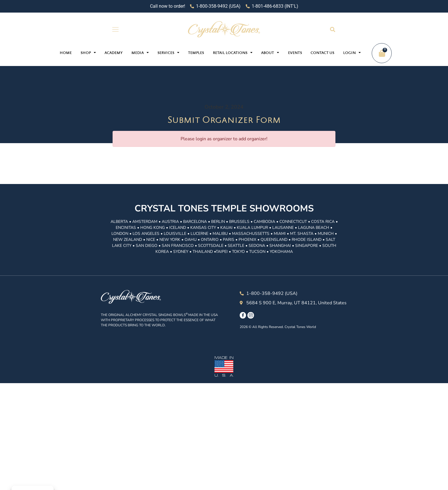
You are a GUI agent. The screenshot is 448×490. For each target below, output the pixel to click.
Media (140, 53)
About (270, 53)
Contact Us (322, 53)
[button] (332, 29)
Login (352, 53)
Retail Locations (233, 53)
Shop (88, 53)
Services (168, 53)
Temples (196, 53)
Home (66, 53)
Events (295, 53)
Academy (114, 53)
